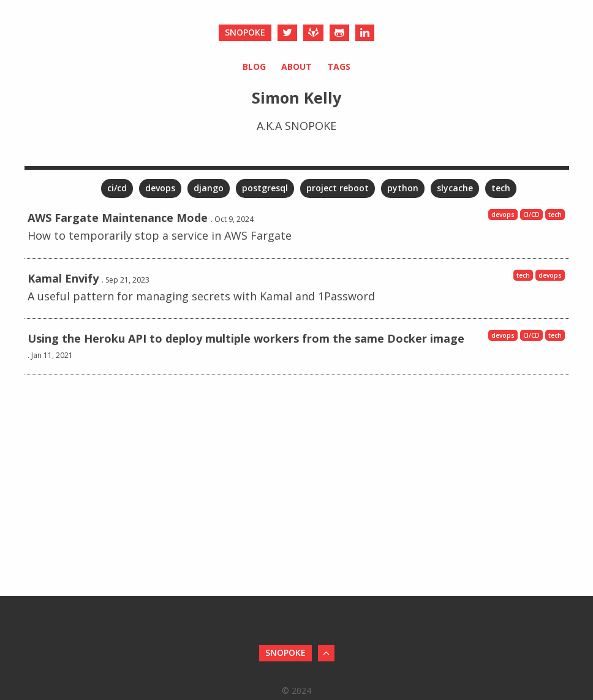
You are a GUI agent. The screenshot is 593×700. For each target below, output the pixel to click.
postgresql (265, 188)
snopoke (245, 32)
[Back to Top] (326, 653)
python (403, 188)
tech (501, 188)
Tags (339, 67)
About (296, 67)
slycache (455, 188)
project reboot (338, 188)
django (209, 188)
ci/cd (117, 188)
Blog (254, 67)
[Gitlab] (313, 33)
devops (160, 188)
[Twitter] (287, 33)
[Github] (339, 33)
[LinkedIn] (365, 33)
